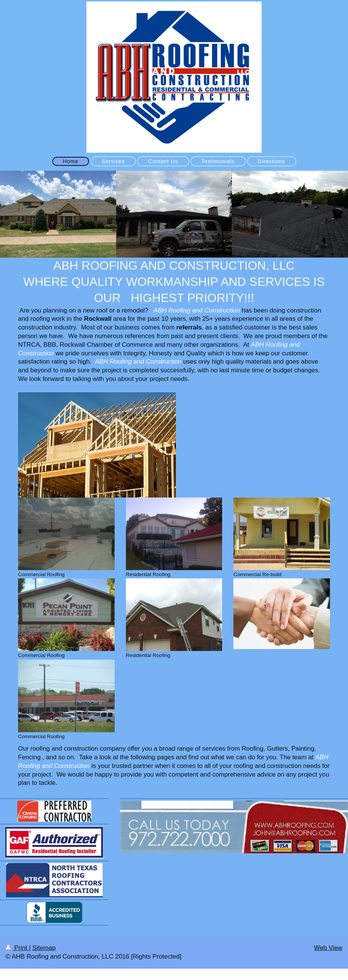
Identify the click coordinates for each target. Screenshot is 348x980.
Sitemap (44, 948)
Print (17, 948)
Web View (328, 948)
